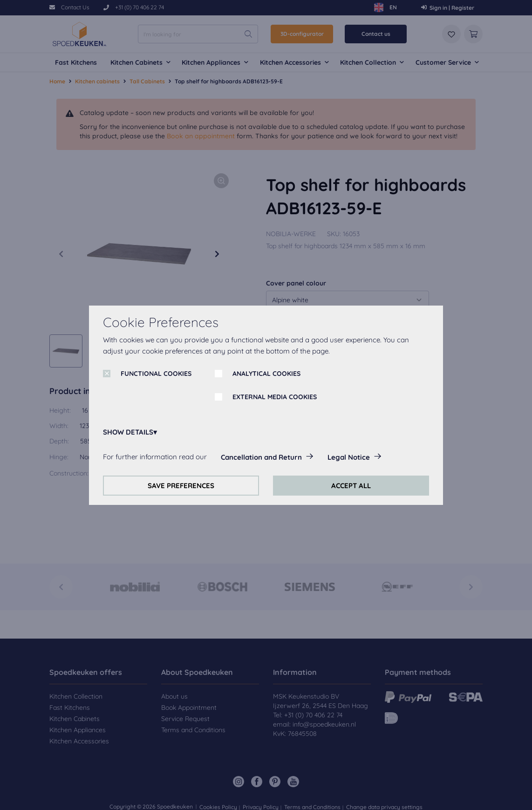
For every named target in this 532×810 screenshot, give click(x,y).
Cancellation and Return (261, 457)
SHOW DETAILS (128, 432)
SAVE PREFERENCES (181, 486)
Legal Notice (349, 457)
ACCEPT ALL (351, 486)
